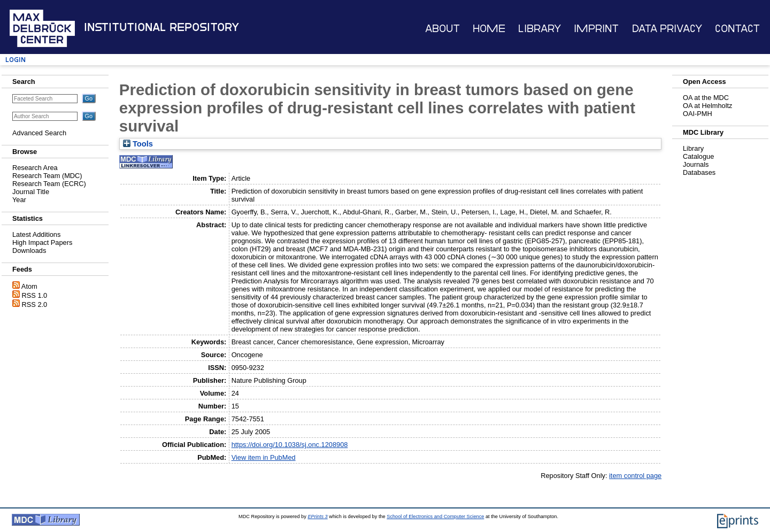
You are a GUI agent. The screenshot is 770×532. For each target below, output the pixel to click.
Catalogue (698, 156)
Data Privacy (667, 29)
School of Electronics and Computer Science (435, 516)
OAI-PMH (698, 114)
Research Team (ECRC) (49, 184)
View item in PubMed (264, 457)
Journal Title (31, 192)
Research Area (35, 168)
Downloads (29, 250)
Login (16, 60)
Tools (138, 144)
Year (19, 200)
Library (540, 29)
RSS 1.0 (35, 295)
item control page (635, 476)
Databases (699, 172)
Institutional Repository (161, 27)
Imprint (596, 29)
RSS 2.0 (35, 304)
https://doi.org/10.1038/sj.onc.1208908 (290, 445)
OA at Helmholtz (707, 106)
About (442, 29)
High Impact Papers (42, 242)
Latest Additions (36, 234)
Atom (29, 286)
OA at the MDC (706, 98)
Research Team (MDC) (47, 176)
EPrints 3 (317, 516)
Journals (696, 164)
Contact (737, 29)
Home (489, 29)
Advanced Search (39, 133)
